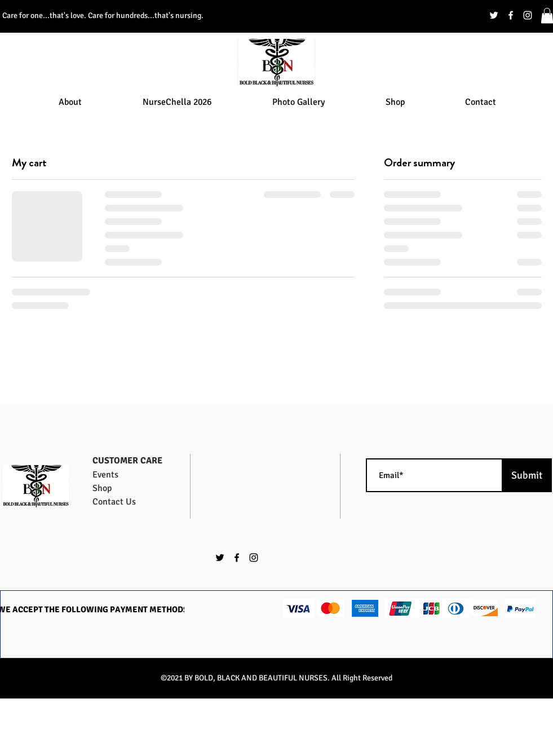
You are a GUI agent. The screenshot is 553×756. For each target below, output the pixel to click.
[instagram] (528, 15)
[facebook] (511, 15)
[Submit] (527, 475)
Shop (102, 488)
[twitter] (494, 15)
